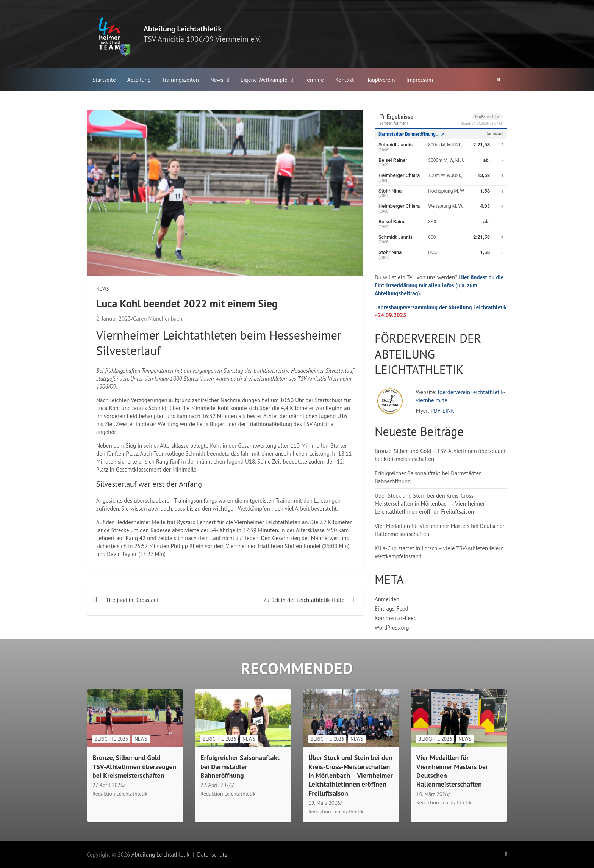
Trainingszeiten (181, 80)
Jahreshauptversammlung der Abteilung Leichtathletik (441, 307)
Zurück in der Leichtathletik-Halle (304, 600)
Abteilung (139, 80)
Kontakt (345, 80)
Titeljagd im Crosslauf (132, 600)
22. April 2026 (216, 785)
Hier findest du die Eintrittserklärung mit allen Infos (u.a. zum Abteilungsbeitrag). (439, 285)
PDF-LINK (443, 411)
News (217, 80)
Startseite (104, 80)
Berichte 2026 (111, 739)
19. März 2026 (324, 803)
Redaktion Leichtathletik (120, 794)
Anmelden (387, 599)
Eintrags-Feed (392, 609)
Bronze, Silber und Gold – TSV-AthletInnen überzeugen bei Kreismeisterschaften (134, 766)
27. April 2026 (108, 785)
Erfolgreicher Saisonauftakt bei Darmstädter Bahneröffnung (240, 766)
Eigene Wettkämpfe (264, 80)
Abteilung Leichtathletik (183, 29)
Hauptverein (380, 80)
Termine (314, 80)
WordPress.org (392, 627)
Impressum (420, 80)
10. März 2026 (432, 794)
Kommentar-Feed (396, 618)
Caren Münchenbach (158, 319)
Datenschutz (212, 855)
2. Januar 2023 (114, 319)
